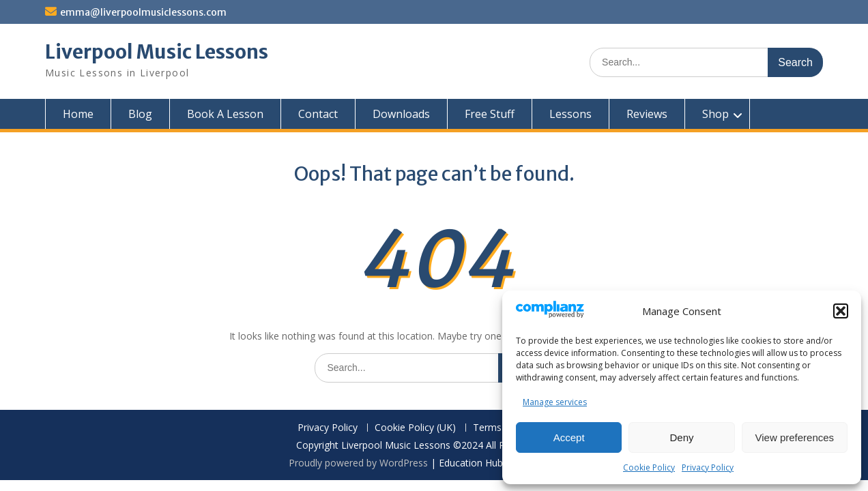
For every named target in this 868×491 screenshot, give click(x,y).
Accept (569, 437)
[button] (841, 311)
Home (78, 114)
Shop (715, 114)
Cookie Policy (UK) (415, 428)
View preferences (795, 437)
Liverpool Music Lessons (157, 52)
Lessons (570, 114)
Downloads (401, 114)
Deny (681, 437)
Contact (318, 114)
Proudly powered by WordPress (358, 463)
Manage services (555, 402)
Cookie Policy (649, 467)
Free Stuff (490, 114)
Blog (140, 114)
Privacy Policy (708, 467)
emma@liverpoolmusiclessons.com (143, 12)
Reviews (647, 114)
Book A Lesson (225, 114)
